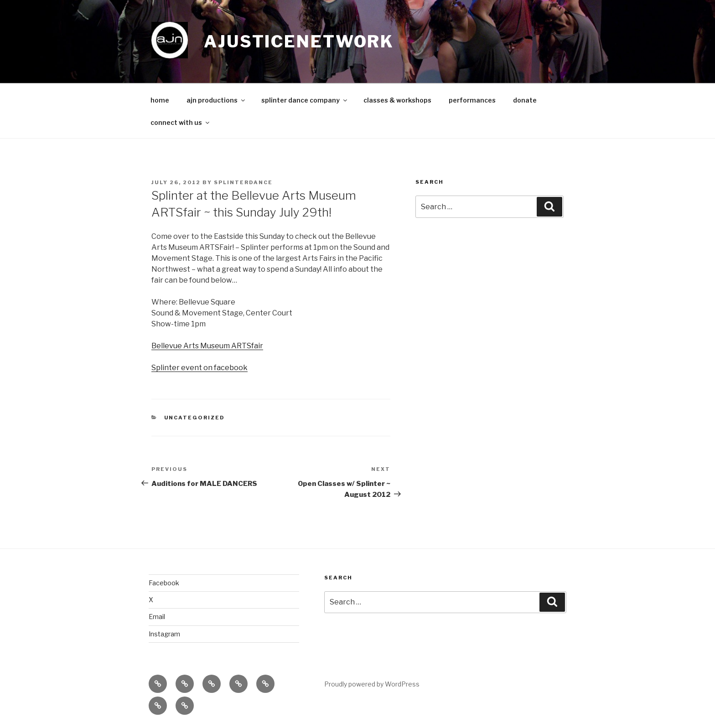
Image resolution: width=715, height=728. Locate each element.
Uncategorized (195, 418)
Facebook (164, 583)
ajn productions (216, 100)
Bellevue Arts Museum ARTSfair (207, 346)
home (160, 100)
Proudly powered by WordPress (372, 684)
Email (157, 617)
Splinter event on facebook (199, 368)
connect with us (181, 122)
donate (525, 100)
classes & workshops (397, 100)
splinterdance (243, 182)
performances (472, 100)
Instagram (164, 634)
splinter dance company (305, 100)
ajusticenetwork (299, 41)
